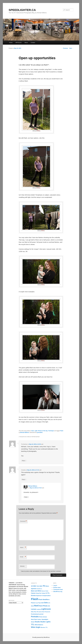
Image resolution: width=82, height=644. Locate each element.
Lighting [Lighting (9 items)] (39, 609)
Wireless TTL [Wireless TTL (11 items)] (44, 627)
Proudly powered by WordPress (41, 637)
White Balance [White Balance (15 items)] (39, 625)
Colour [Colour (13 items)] (44, 593)
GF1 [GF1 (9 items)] (49, 603)
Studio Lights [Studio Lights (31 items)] (45, 622)
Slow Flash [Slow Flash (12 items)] (34, 619)
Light (36, 431)
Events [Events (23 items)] (33, 595)
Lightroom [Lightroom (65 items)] (46, 609)
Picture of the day (43, 431)
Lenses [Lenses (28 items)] (34, 609)
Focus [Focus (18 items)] (33, 603)
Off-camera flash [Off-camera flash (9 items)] (40, 612)
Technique (51, 431)
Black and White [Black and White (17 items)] (36, 591)
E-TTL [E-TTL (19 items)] (48, 593)
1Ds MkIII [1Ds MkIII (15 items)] (40, 586)
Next (71, 48)
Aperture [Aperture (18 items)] (34, 589)
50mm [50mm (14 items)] (47, 586)
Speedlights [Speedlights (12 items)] (45, 619)
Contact (33, 43)
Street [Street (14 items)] (33, 622)
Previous (65, 48)
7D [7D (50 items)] (44, 586)
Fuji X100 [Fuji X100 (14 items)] (41, 603)
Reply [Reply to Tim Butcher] (24, 461)
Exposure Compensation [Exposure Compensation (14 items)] (43, 596)
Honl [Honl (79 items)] (36, 606)
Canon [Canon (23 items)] (33, 593)
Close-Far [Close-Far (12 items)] (39, 593)
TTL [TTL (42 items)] (33, 625)
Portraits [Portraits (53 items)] (35, 617)
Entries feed (57, 588)
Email (23, 557)
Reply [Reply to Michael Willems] (26, 497)
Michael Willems (25, 432)
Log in (55, 585)
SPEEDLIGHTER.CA (22, 10)
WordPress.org (58, 591)
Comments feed (58, 590)
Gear (33, 431)
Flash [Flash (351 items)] (35, 599)
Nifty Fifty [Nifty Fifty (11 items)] (34, 612)
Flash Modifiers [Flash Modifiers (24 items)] (44, 599)
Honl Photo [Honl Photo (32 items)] (43, 606)
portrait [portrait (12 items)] (41, 614)
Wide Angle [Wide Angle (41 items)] (36, 627)
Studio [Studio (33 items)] (37, 622)
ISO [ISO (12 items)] (49, 606)
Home (11, 43)
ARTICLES (18, 43)
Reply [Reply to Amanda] (24, 480)
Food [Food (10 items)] (37, 603)
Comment (23, 521)
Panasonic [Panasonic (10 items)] (48, 612)
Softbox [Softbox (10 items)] (39, 619)
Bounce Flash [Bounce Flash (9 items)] (45, 591)
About (26, 43)
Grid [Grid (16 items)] (32, 606)
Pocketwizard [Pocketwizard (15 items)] (35, 614)
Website (22, 566)
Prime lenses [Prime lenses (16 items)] (43, 617)
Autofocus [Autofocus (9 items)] (39, 589)
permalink (40, 432)
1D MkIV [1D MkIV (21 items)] (34, 586)
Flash (62, 431)
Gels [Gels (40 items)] (46, 603)
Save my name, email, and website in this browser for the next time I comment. (41, 571)
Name (23, 547)
